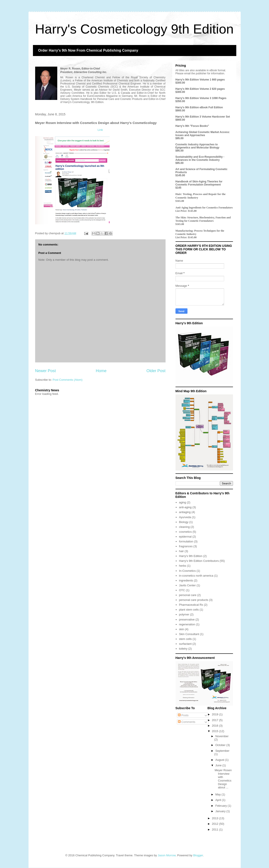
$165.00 (180, 201)
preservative (187, 620)
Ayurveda (185, 517)
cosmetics (185, 532)
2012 (216, 824)
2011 (216, 830)
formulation (186, 541)
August (220, 760)
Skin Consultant (189, 634)
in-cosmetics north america (196, 576)
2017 (216, 720)
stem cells (185, 639)
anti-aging (185, 507)
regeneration (187, 624)
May (218, 794)
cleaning (184, 527)
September (222, 751)
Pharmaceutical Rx (191, 605)
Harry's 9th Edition (191, 556)
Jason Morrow (167, 855)
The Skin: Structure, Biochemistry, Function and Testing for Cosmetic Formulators (203, 219)
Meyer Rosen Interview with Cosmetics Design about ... (223, 779)
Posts (183, 715)
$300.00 (180, 83)
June (219, 765)
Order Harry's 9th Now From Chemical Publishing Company (88, 50)
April (219, 800)
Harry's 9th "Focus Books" (192, 126)
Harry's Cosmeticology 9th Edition (134, 29)
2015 (216, 731)
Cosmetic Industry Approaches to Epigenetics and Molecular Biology (197, 146)
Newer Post (46, 371)
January (221, 811)
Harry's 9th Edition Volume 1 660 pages (200, 80)
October (221, 745)
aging (183, 502)
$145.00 (180, 175)
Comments (187, 722)
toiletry (183, 649)
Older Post (156, 371)
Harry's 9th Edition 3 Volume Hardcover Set (203, 117)
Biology (184, 522)
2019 (216, 714)
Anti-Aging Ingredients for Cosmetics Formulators (204, 208)
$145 (178, 188)
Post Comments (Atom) (68, 380)
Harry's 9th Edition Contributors (199, 561)
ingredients (186, 580)
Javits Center (187, 585)
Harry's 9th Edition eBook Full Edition (199, 107)
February (221, 806)
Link (100, 130)
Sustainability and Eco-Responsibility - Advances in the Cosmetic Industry (200, 158)
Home (101, 371)
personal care (188, 595)
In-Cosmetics (187, 571)
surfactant (185, 644)
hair (181, 551)
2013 (216, 818)
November (222, 736)
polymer (184, 614)
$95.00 (180, 138)
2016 (216, 726)
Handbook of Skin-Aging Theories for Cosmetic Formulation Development (199, 183)
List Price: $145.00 (186, 211)
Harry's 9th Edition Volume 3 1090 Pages (201, 98)
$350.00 (180, 101)
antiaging (185, 512)
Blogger (198, 855)
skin (182, 629)
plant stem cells (189, 610)
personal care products (194, 600)
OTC (182, 590)
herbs (183, 566)
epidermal (185, 537)
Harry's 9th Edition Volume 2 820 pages (200, 89)
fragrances (186, 546)
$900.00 (180, 111)
